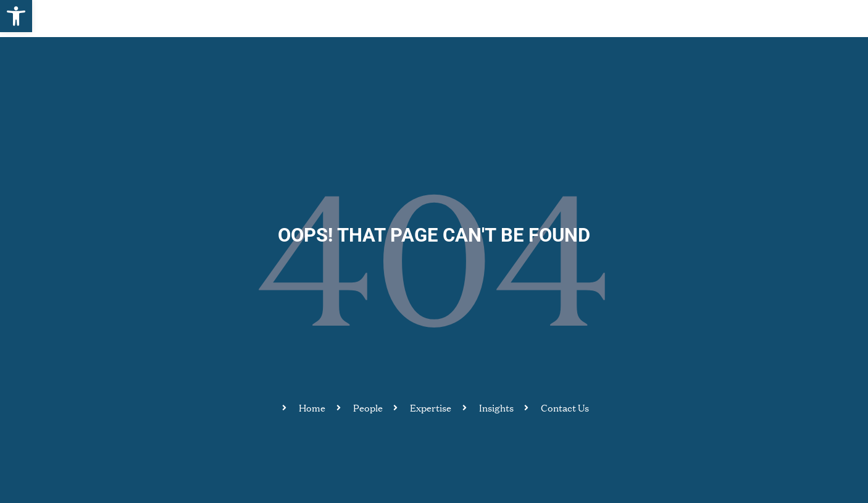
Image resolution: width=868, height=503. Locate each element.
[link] (16, 16)
